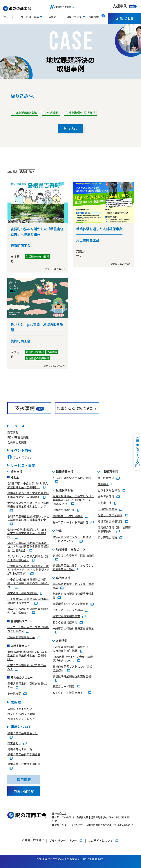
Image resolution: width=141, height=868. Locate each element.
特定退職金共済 (107, 533)
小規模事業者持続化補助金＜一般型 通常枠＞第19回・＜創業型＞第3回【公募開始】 (28, 565)
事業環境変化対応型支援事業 (70, 599)
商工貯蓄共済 (106, 473)
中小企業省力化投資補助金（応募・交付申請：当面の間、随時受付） (28, 579)
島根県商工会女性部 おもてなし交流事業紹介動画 (73, 563)
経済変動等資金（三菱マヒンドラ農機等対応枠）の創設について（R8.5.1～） (73, 496)
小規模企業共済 (107, 505)
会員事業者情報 (17, 438)
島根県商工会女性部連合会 (24, 760)
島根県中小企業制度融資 (68, 512)
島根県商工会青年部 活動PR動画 (74, 551)
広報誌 (52, 17)
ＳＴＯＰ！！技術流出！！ (69, 688)
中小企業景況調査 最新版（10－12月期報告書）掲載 (73, 645)
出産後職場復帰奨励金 (21, 633)
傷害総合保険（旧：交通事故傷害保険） (114, 525)
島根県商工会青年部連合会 (24, 750)
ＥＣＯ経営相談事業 (65, 618)
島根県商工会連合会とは (22, 729)
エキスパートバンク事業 (68, 605)
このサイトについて (101, 836)
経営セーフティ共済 (110, 511)
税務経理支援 (65, 467)
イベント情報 (21, 446)
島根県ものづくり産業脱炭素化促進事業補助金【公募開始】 (28, 491)
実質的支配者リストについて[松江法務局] (72, 664)
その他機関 (14, 689)
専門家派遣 (63, 573)
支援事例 (125, 6)
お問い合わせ (125, 18)
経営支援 (17, 467)
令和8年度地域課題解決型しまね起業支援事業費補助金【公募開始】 (27, 529)
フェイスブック (20, 453)
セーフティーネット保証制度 (70, 518)
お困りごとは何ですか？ (77, 404)
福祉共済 (103, 480)
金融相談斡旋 (65, 486)
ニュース (9, 17)
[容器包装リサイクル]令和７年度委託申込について (73, 654)
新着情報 (13, 428)
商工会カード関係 (64, 682)
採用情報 (94, 17)
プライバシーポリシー (63, 836)
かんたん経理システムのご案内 (72, 473)
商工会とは (14, 739)
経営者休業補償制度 (110, 517)
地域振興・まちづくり (70, 545)
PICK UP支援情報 (18, 433)
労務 (59, 527)
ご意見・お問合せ (33, 836)
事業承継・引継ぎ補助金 (22, 589)
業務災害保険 (106, 492)
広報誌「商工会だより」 (22, 704)
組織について (21, 723)
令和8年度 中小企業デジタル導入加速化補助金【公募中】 (28, 481)
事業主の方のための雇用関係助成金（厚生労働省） (28, 606)
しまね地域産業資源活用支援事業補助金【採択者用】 (28, 597)
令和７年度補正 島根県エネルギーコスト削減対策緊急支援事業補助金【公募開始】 (28, 542)
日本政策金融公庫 (64, 505)
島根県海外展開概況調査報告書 (72, 672)
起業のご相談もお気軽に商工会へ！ (27, 663)
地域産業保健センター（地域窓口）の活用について (72, 535)
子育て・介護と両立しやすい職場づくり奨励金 (28, 625)
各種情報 (62, 636)
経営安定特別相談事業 (66, 612)
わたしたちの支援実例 (21, 710)
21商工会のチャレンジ (21, 714)
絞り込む (70, 129)
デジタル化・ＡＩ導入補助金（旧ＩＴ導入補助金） (28, 554)
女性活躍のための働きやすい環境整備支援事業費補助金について (28, 500)
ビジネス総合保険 (109, 486)
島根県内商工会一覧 (20, 745)
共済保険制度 (110, 467)
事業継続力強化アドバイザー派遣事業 (73, 581)
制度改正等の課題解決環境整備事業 (73, 591)
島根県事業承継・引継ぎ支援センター (28, 681)
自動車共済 (105, 498)
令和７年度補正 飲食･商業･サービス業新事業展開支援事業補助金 (28, 514)
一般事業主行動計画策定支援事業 (73, 624)
